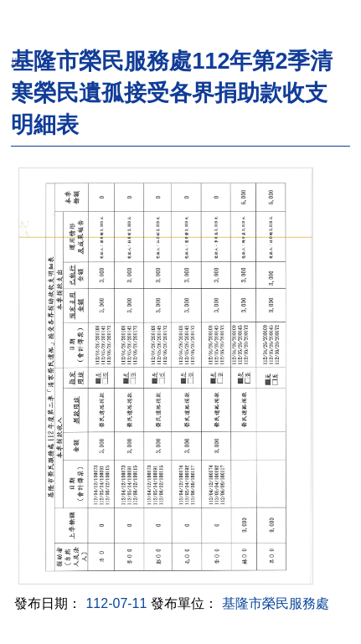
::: (15, 60)
